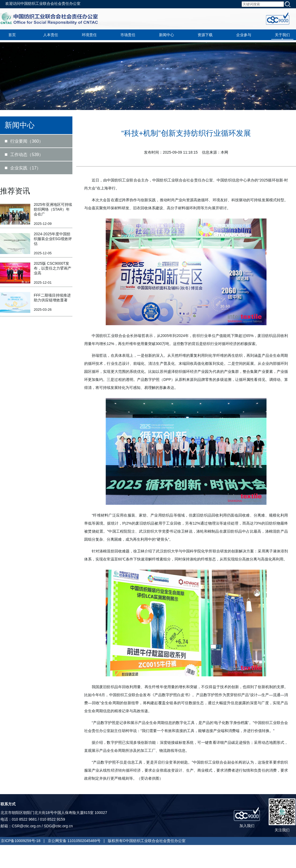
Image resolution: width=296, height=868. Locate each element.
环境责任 (89, 35)
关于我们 (282, 35)
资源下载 (205, 35)
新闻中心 (167, 35)
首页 (12, 35)
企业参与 (244, 35)
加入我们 (247, 826)
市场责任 (128, 35)
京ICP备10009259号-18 (21, 841)
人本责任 (51, 35)
